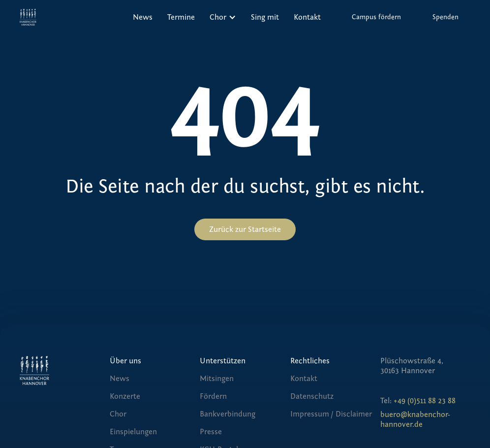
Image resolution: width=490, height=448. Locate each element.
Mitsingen (217, 379)
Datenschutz (312, 396)
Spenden (445, 17)
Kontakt (307, 17)
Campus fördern (376, 17)
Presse (211, 432)
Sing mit (265, 17)
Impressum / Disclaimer (331, 414)
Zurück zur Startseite (245, 229)
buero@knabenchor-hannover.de (415, 419)
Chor (118, 414)
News (143, 17)
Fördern (213, 396)
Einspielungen (133, 432)
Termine (181, 17)
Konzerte (125, 396)
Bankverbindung (228, 414)
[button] (223, 17)
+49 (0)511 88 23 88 (425, 401)
